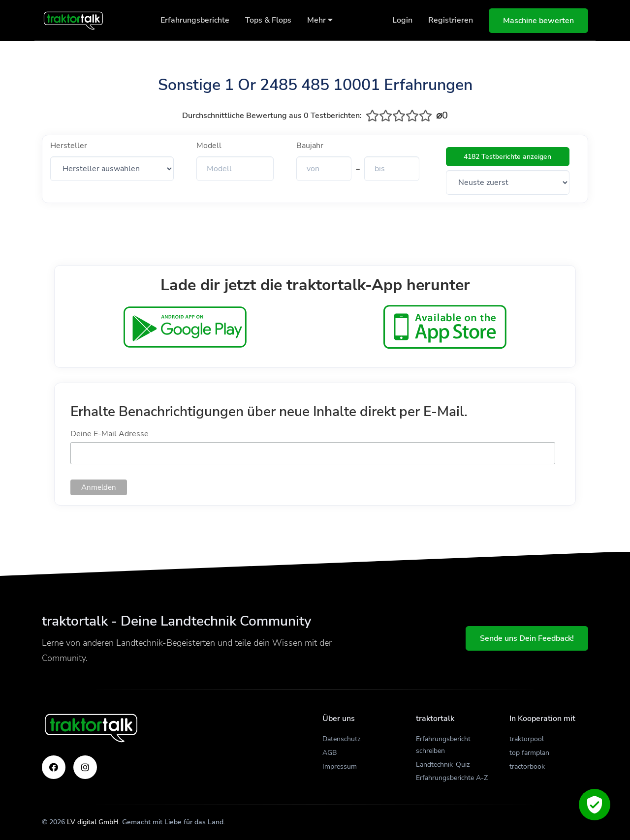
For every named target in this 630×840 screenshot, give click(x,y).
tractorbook (527, 766)
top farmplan (529, 753)
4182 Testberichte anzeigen (507, 157)
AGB (330, 753)
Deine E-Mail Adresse (110, 434)
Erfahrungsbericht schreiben (443, 745)
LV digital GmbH (93, 822)
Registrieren (451, 20)
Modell (209, 146)
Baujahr (310, 146)
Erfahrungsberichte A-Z (452, 778)
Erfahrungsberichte (195, 20)
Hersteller (69, 146)
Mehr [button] (320, 20)
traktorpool (527, 739)
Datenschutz (341, 739)
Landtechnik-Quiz (443, 765)
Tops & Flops (268, 20)
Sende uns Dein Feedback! (527, 638)
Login (402, 20)
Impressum (340, 766)
